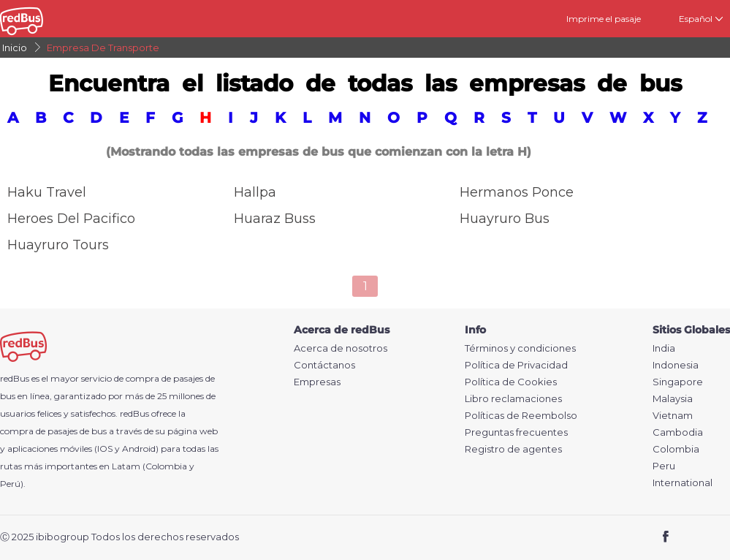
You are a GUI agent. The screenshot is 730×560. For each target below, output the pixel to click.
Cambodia (678, 432)
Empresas (317, 382)
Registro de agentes (513, 449)
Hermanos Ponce (517, 192)
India (664, 348)
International (683, 483)
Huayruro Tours (58, 245)
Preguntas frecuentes (516, 432)
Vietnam (673, 416)
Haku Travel (47, 192)
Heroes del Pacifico (71, 219)
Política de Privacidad (516, 365)
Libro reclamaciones (513, 399)
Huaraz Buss (275, 219)
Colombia (676, 449)
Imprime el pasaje (604, 19)
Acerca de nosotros (341, 348)
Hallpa (255, 192)
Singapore (678, 382)
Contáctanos (324, 365)
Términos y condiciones (520, 348)
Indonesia (676, 365)
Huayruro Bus (505, 219)
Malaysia (673, 399)
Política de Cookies (511, 382)
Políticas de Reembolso (521, 416)
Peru (664, 466)
